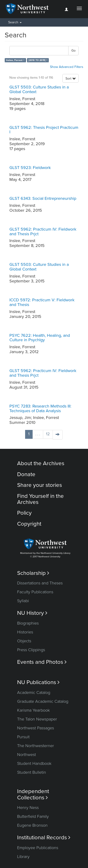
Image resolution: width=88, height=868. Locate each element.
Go (73, 51)
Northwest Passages (36, 728)
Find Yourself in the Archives (40, 499)
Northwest (27, 755)
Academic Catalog (34, 692)
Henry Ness (28, 808)
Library (23, 857)
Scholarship (33, 573)
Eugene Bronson (32, 825)
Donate (26, 474)
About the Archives (41, 463)
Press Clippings (31, 650)
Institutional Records (44, 838)
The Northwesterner (36, 746)
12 (48, 434)
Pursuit (23, 737)
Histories (25, 632)
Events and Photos (42, 662)
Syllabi (23, 601)
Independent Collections (33, 794)
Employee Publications (38, 848)
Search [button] (15, 22)
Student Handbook (34, 763)
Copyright (29, 524)
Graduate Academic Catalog (43, 701)
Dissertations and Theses (40, 583)
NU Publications (38, 682)
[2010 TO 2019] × (38, 60)
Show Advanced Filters (67, 67)
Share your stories (40, 485)
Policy (24, 513)
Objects (24, 641)
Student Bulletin (32, 772)
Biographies (28, 623)
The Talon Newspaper (37, 719)
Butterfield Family (33, 816)
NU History (32, 613)
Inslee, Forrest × (15, 60)
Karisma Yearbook (33, 710)
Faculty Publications (35, 592)
